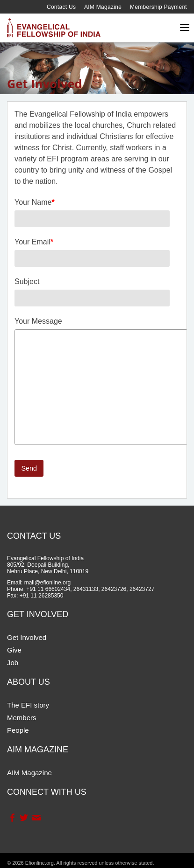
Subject (27, 281)
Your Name (35, 202)
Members (22, 718)
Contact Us (61, 7)
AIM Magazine (103, 7)
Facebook (12, 818)
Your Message (38, 321)
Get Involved (27, 637)
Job (13, 663)
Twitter (24, 818)
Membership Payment (158, 7)
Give (14, 650)
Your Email (34, 242)
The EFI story (28, 705)
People (18, 730)
